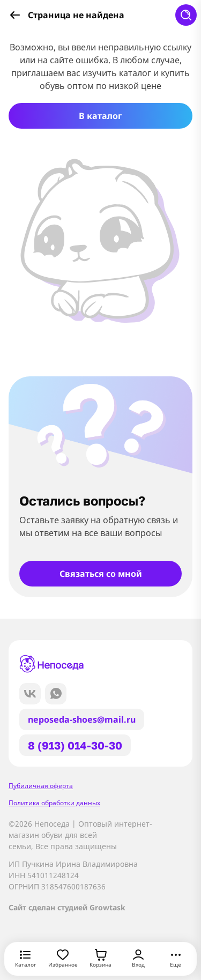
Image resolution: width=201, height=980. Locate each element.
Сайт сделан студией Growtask (67, 907)
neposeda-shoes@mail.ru (82, 719)
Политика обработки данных (54, 803)
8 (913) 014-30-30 (75, 745)
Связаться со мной (101, 574)
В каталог (100, 116)
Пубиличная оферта (41, 786)
